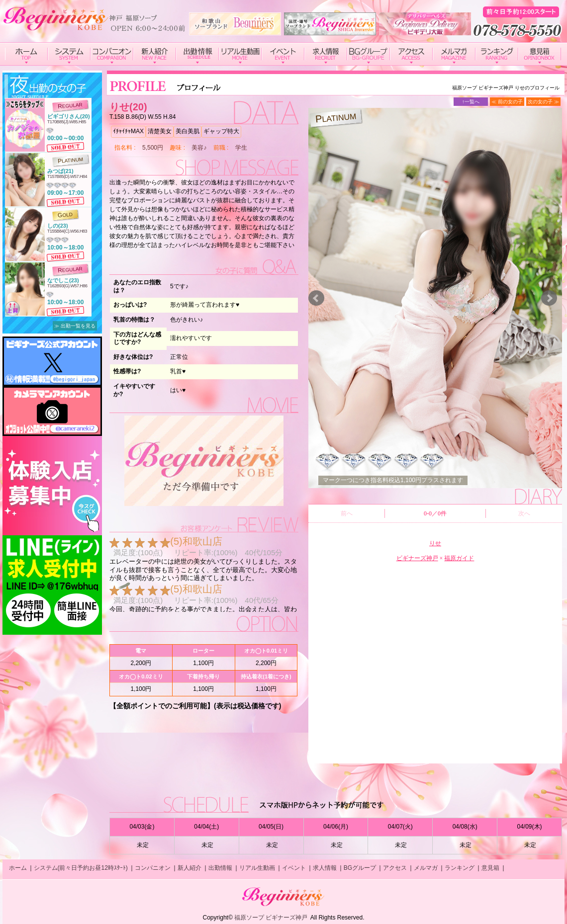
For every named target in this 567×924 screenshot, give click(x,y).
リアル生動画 (257, 868)
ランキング (460, 868)
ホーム (18, 868)
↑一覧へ (471, 102)
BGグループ (360, 868)
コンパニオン (153, 868)
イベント (294, 868)
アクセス (395, 868)
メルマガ (426, 868)
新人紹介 (189, 868)
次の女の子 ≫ (543, 102)
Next (549, 298)
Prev (316, 298)
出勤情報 (220, 868)
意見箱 (490, 868)
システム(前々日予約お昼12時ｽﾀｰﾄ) (81, 868)
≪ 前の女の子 (507, 102)
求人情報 (325, 868)
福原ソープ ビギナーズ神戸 (271, 918)
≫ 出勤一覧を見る (75, 326)
